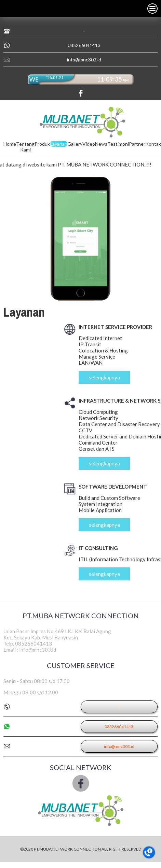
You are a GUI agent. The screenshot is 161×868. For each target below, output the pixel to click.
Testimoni (118, 144)
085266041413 (84, 45)
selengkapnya (124, 377)
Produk (42, 144)
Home (10, 144)
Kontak (153, 144)
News (101, 144)
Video (89, 144)
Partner (137, 144)
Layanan (59, 144)
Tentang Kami (25, 147)
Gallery (75, 144)
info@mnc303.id (84, 60)
